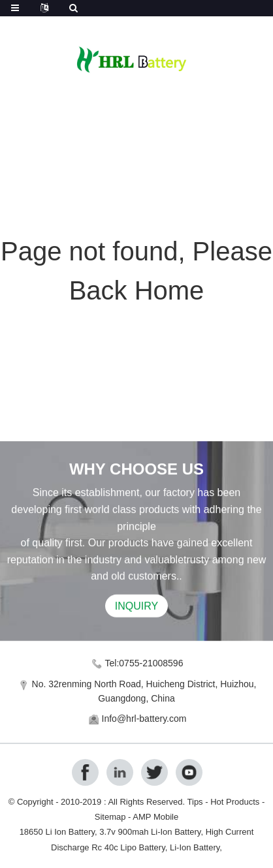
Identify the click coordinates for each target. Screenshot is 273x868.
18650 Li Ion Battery (57, 832)
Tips (195, 802)
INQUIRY (136, 607)
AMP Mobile (155, 817)
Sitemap (110, 817)
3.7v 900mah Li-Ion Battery (150, 832)
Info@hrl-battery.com (144, 719)
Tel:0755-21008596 (144, 663)
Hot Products (235, 802)
